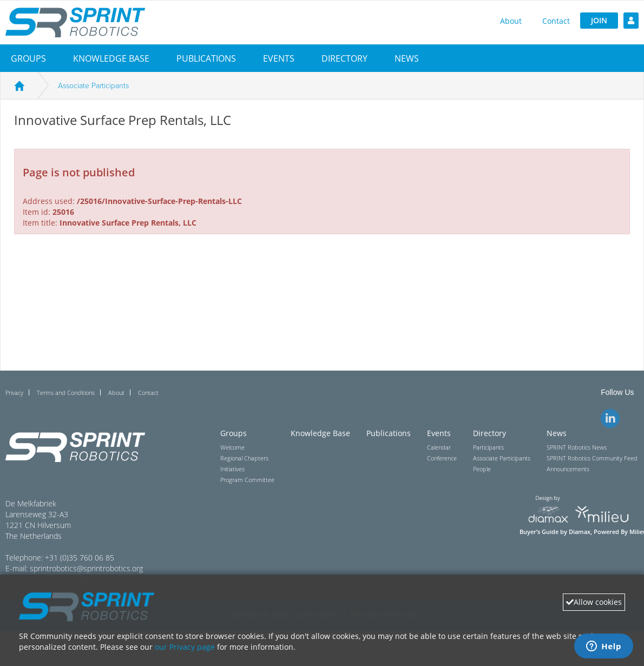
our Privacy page (185, 647)
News (407, 58)
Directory (344, 58)
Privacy (14, 393)
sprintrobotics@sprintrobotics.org (86, 568)
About (511, 21)
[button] (28, 58)
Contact (556, 21)
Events (279, 58)
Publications (206, 58)
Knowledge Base (111, 58)
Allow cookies (594, 602)
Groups (28, 58)
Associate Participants (93, 86)
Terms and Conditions (66, 393)
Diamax (580, 532)
